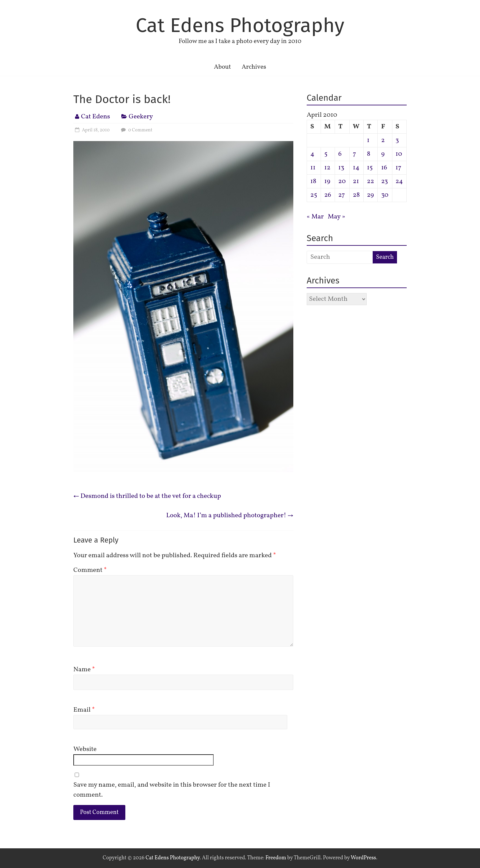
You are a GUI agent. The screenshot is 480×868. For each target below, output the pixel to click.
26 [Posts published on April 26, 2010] (328, 195)
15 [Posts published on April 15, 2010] (370, 168)
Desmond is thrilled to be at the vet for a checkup (147, 496)
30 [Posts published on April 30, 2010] (385, 195)
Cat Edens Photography (240, 25)
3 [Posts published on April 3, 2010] (397, 140)
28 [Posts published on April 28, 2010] (356, 195)
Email (84, 710)
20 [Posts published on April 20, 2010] (342, 181)
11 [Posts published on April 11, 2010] (313, 168)
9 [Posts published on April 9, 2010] (383, 154)
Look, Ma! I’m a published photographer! (230, 516)
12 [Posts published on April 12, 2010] (327, 168)
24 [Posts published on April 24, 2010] (399, 181)
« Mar (315, 217)
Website (85, 749)
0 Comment (136, 130)
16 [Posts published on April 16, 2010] (384, 168)
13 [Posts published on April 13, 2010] (341, 168)
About (222, 67)
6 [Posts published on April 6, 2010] (340, 154)
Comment (90, 570)
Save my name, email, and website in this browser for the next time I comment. (172, 790)
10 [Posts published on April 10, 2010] (399, 154)
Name (84, 670)
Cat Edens (95, 117)
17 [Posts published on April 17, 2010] (398, 168)
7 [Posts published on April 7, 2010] (355, 154)
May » (336, 217)
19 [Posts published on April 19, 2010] (327, 181)
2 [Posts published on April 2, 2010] (383, 140)
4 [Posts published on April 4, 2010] (312, 154)
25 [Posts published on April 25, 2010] (314, 195)
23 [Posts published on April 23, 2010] (384, 181)
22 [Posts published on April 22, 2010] (370, 181)
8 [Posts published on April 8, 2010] (369, 154)
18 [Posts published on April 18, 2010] (313, 181)
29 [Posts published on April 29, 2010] (370, 195)
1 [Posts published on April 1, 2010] (368, 140)
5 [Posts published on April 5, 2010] (326, 154)
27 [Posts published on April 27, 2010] (342, 195)
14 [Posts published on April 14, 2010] (356, 168)
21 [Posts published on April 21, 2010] (356, 181)
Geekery (141, 117)
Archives (254, 67)
